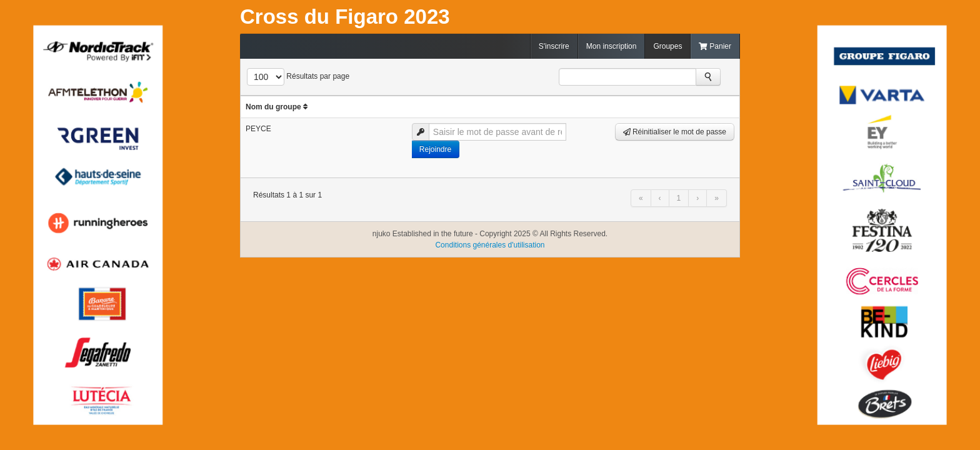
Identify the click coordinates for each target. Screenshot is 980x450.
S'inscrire (554, 46)
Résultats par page (318, 76)
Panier (715, 46)
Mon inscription (612, 46)
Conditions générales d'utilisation (490, 245)
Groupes (667, 46)
